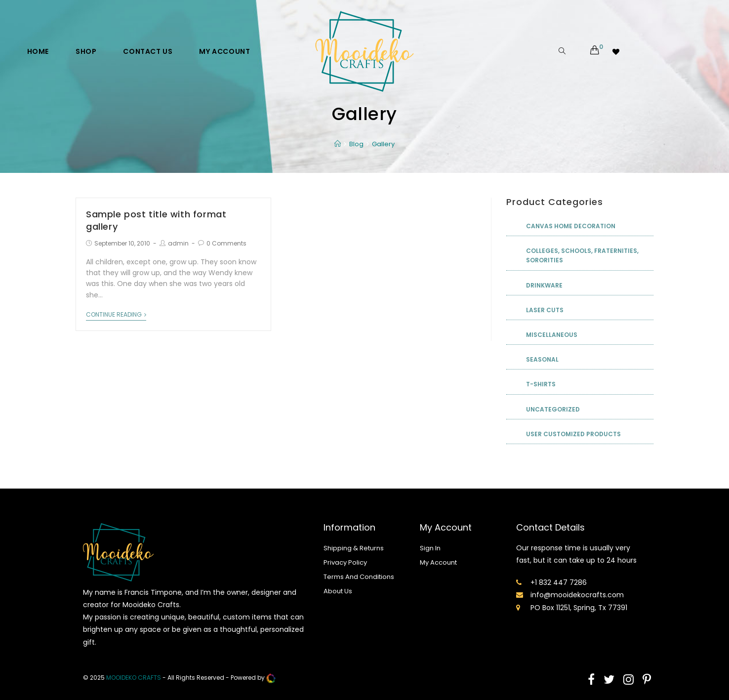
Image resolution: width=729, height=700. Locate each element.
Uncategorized (553, 409)
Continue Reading (116, 315)
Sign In (430, 548)
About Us (338, 591)
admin (178, 243)
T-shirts (541, 384)
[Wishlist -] (617, 51)
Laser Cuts (545, 310)
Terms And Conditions (359, 577)
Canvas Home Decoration (571, 226)
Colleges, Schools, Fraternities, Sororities (582, 255)
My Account (438, 562)
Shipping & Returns (354, 548)
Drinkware (544, 285)
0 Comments (226, 243)
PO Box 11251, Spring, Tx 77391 (579, 608)
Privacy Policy (345, 562)
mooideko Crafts (134, 678)
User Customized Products (573, 434)
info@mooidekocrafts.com (577, 595)
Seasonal (542, 359)
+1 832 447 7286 (559, 582)
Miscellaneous (552, 335)
